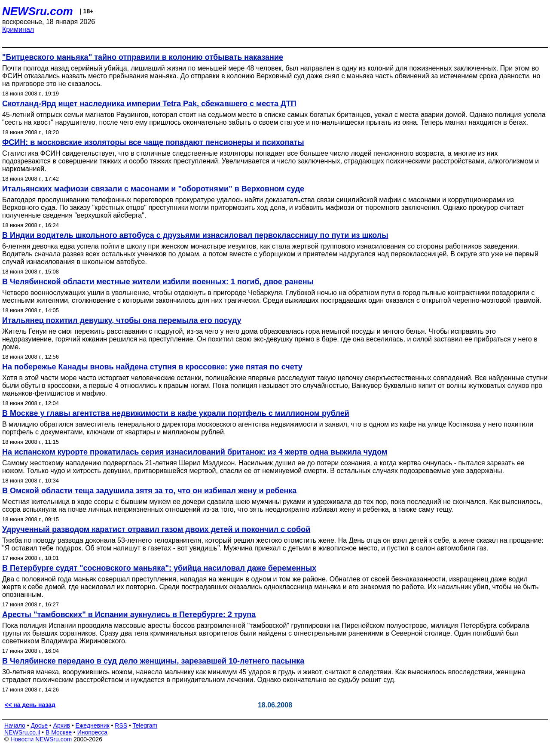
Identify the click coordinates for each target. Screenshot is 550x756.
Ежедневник (93, 725)
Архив (62, 725)
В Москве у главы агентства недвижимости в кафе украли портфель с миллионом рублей (176, 413)
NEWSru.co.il (22, 732)
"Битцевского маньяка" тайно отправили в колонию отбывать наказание (143, 57)
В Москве (59, 732)
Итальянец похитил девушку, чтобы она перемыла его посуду (122, 320)
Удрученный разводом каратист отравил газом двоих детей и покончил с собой (156, 529)
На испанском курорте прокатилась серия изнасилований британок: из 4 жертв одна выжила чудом (195, 452)
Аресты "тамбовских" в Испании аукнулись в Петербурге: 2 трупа (129, 615)
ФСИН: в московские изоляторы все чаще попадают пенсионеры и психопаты (153, 142)
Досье (39, 725)
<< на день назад (30, 705)
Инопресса (93, 732)
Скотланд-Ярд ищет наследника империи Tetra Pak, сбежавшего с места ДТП (149, 104)
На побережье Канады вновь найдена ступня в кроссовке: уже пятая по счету (152, 367)
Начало (15, 725)
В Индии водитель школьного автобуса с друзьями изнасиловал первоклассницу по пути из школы (195, 235)
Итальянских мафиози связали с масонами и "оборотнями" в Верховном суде (153, 189)
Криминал (18, 29)
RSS (121, 725)
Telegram (145, 725)
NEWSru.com (38, 11)
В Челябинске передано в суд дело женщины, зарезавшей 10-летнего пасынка (153, 661)
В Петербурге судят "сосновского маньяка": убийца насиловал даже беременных (159, 568)
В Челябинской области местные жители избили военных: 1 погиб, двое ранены (158, 282)
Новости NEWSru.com (41, 739)
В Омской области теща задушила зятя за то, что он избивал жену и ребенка (149, 491)
